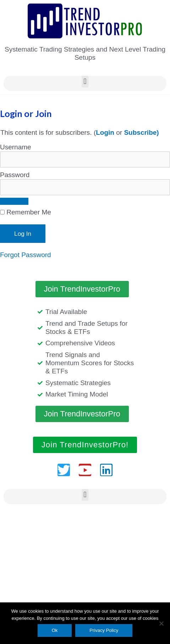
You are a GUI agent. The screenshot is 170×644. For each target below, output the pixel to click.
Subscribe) (141, 132)
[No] (161, 623)
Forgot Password (26, 255)
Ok (55, 630)
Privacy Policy (104, 630)
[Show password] (14, 201)
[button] (85, 82)
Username (16, 147)
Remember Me (26, 212)
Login (105, 132)
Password (15, 175)
